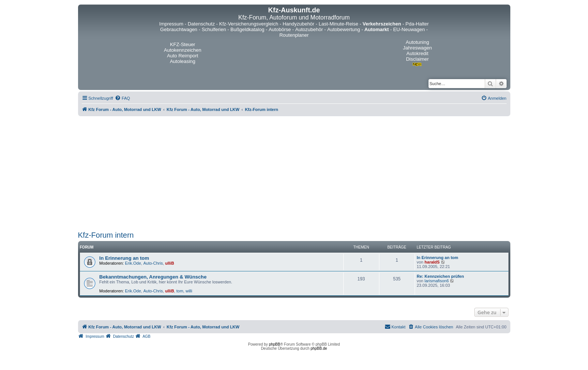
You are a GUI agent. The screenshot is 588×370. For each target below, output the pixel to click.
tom (180, 291)
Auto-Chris (153, 263)
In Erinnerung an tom (124, 258)
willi (189, 291)
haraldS (432, 262)
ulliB (170, 263)
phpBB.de (319, 348)
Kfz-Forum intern (106, 235)
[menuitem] (122, 98)
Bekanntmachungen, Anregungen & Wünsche (153, 277)
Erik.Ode (133, 263)
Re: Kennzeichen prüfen (441, 276)
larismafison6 (437, 281)
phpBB (275, 344)
